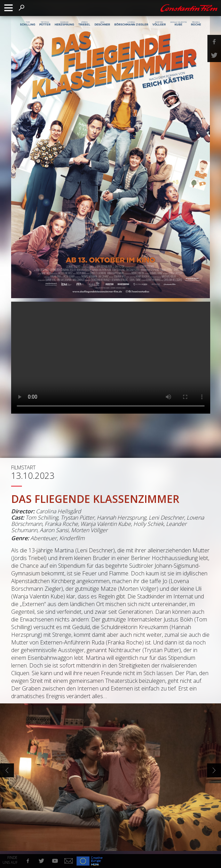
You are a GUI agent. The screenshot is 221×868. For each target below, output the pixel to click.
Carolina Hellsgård (58, 511)
